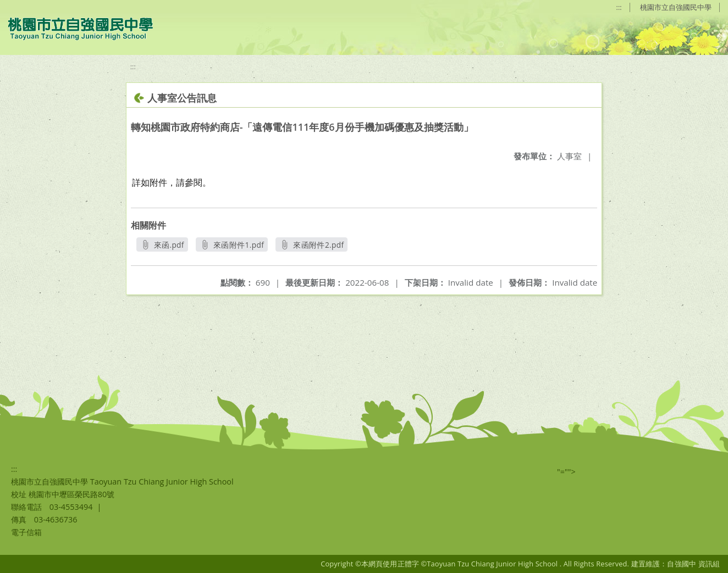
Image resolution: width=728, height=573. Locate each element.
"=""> (566, 472)
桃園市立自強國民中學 (676, 7)
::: (619, 7)
